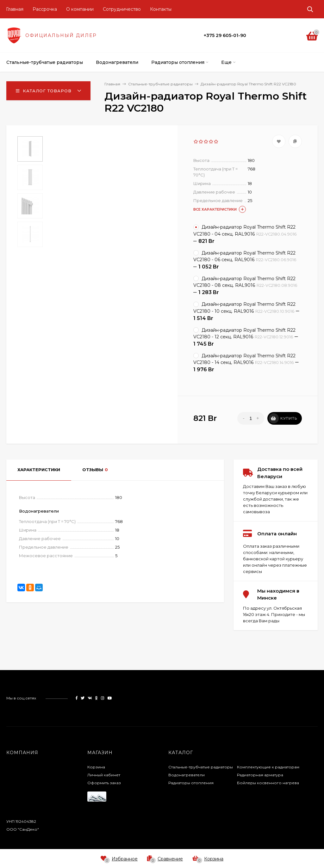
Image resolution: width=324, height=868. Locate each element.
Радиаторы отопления (191, 783)
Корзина (96, 767)
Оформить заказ (104, 783)
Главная (15, 9)
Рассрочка (45, 9)
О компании (80, 9)
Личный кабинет (104, 775)
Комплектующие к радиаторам (268, 767)
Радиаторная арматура (260, 775)
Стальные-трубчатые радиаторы (201, 767)
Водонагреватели (187, 775)
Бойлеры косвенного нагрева (268, 783)
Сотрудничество (122, 9)
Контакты (161, 9)
